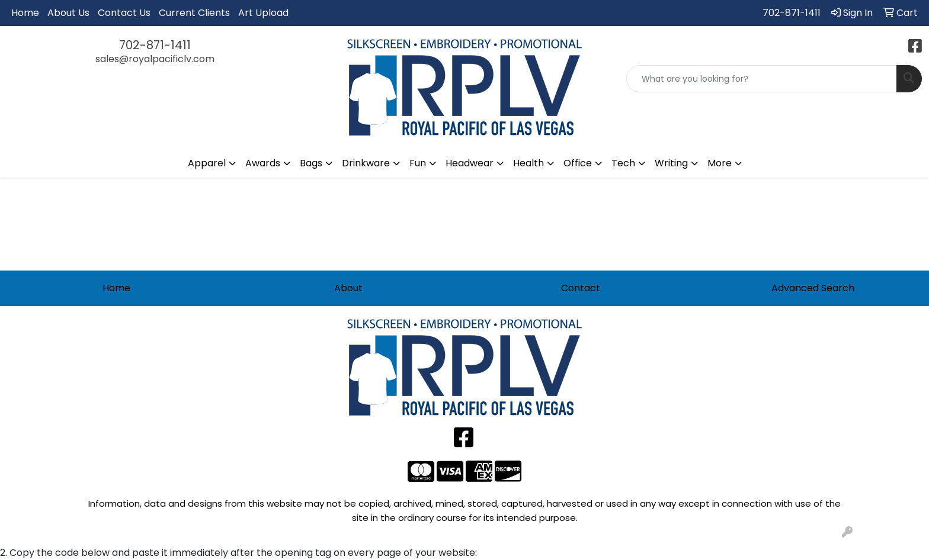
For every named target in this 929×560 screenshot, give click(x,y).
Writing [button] (671, 163)
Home (25, 13)
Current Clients (194, 13)
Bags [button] (311, 163)
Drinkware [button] (366, 163)
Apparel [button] (207, 163)
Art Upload (263, 13)
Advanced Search (813, 288)
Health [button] (528, 163)
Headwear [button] (470, 163)
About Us (68, 13)
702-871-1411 (792, 13)
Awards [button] (263, 163)
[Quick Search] (762, 79)
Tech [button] (623, 163)
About (348, 288)
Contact (581, 288)
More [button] (720, 163)
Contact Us (124, 13)
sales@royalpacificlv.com (155, 59)
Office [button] (578, 163)
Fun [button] (418, 163)
